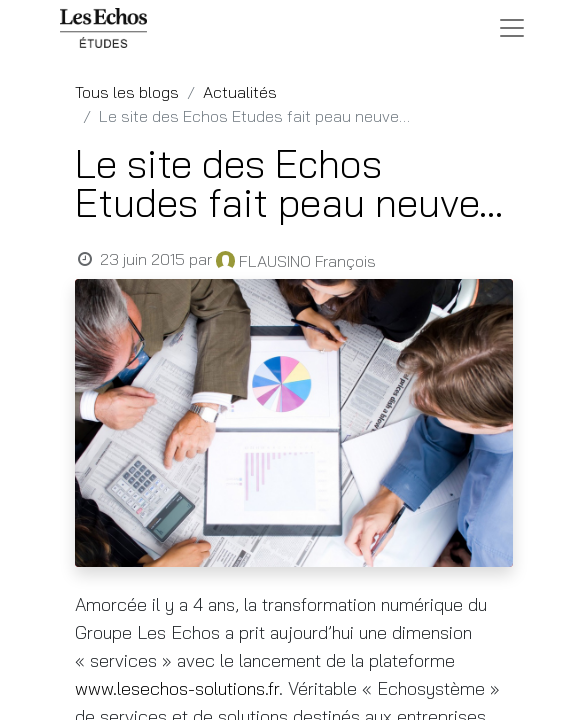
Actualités (240, 92)
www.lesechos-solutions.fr (177, 688)
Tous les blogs (127, 92)
